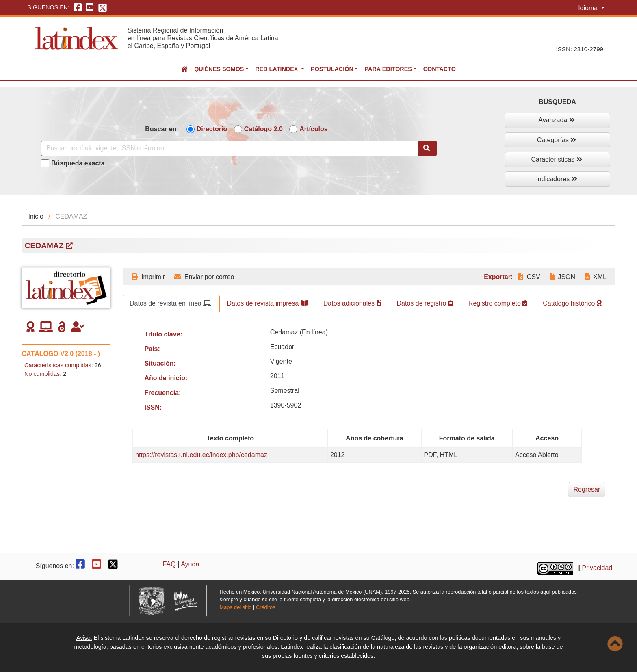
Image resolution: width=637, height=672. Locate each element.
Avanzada (556, 120)
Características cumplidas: (59, 365)
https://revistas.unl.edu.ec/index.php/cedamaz (201, 455)
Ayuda (190, 564)
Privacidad (597, 568)
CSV (529, 277)
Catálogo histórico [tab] (572, 303)
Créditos (266, 607)
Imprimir (148, 277)
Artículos (313, 129)
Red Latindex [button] (277, 69)
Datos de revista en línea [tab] (170, 303)
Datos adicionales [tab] (352, 303)
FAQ (169, 564)
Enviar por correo (204, 277)
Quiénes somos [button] (219, 69)
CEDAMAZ (49, 246)
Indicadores (556, 179)
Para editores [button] (388, 69)
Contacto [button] (440, 69)
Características (556, 159)
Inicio (36, 216)
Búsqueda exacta (78, 163)
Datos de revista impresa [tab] (267, 303)
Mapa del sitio (236, 607)
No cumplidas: (43, 374)
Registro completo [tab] (498, 303)
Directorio (212, 129)
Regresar (587, 489)
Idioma (589, 8)
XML (596, 277)
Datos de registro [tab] (425, 303)
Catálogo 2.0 (263, 129)
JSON (562, 277)
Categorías (557, 140)
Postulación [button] (332, 69)
